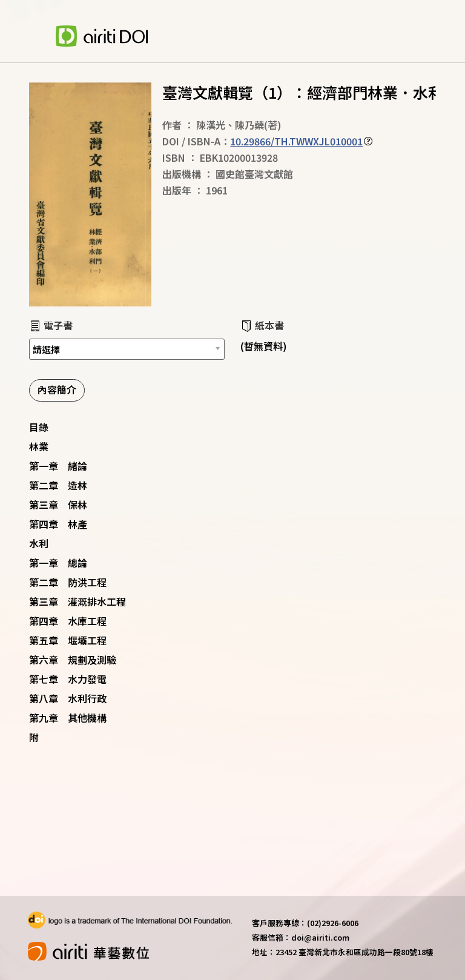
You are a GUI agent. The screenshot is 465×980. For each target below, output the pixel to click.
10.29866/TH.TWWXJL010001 (296, 141)
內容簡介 (57, 389)
